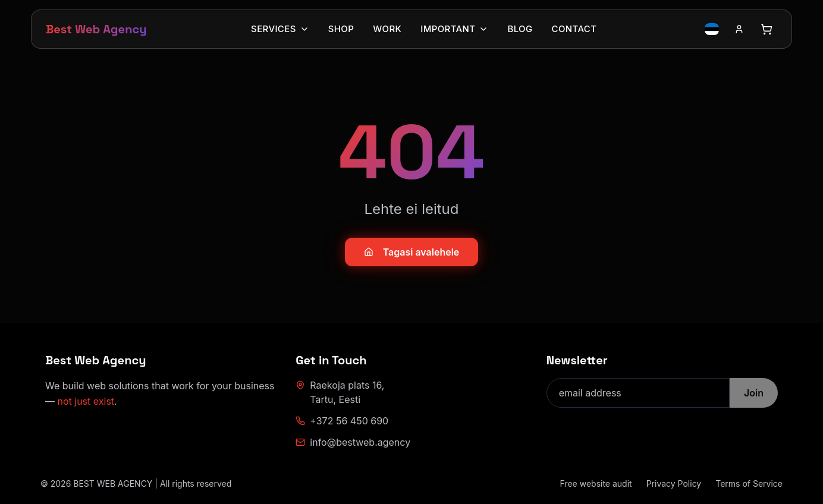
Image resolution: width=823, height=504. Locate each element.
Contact (574, 29)
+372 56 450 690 (342, 421)
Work (387, 29)
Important (454, 29)
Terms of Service (749, 483)
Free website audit (596, 483)
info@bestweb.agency (353, 442)
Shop (341, 29)
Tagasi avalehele (412, 252)
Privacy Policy (674, 483)
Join (754, 393)
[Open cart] (767, 29)
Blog (520, 29)
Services (280, 29)
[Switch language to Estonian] (712, 29)
